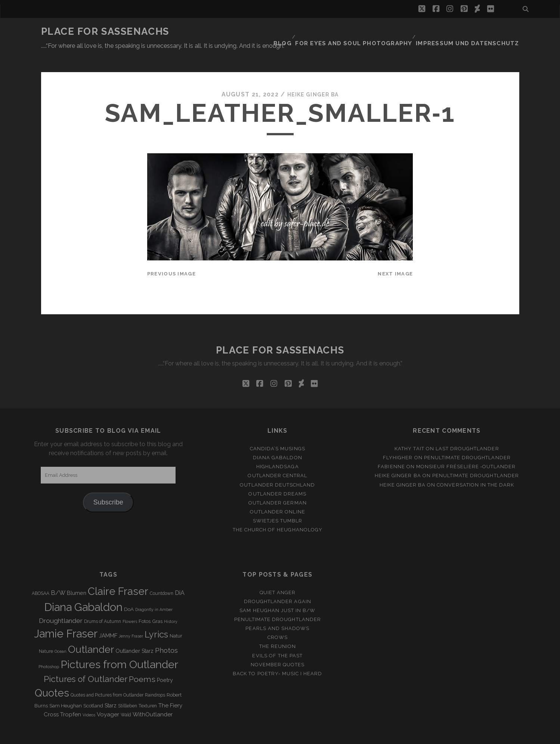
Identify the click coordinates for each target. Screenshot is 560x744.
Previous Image (171, 255)
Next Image (395, 255)
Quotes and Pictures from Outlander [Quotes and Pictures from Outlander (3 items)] (107, 677)
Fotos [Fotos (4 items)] (145, 603)
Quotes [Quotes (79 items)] (52, 675)
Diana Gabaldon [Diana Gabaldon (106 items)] (83, 589)
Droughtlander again (278, 583)
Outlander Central (277, 458)
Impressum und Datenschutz (474, 32)
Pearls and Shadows (277, 610)
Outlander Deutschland (277, 467)
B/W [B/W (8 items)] (58, 575)
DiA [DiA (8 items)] (180, 575)
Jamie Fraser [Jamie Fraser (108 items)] (66, 615)
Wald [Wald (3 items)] (126, 697)
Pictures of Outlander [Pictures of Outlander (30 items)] (86, 661)
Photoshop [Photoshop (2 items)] (49, 649)
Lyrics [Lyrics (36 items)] (156, 616)
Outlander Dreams (277, 476)
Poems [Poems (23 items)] (142, 661)
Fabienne (391, 449)
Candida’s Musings (278, 431)
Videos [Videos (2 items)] (89, 697)
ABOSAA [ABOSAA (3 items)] (41, 575)
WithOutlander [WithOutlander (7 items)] (153, 696)
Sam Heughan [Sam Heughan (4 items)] (66, 687)
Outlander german (278, 484)
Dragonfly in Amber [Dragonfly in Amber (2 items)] (154, 591)
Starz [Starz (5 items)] (111, 687)
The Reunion (278, 628)
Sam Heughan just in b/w (277, 592)
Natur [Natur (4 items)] (176, 618)
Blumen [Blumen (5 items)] (77, 575)
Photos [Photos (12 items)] (166, 632)
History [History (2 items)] (171, 603)
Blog (303, 32)
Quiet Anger (278, 574)
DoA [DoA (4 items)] (129, 591)
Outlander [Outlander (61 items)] (91, 631)
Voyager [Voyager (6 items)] (108, 696)
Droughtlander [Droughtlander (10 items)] (61, 602)
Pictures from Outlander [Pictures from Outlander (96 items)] (119, 646)
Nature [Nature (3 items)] (46, 633)
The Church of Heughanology (278, 511)
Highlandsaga (278, 449)
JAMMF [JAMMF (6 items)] (108, 617)
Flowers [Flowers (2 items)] (130, 603)
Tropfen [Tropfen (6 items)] (71, 696)
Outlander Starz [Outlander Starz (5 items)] (134, 633)
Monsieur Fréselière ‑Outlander (466, 449)
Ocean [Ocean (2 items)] (61, 633)
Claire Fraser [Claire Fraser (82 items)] (118, 573)
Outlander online (278, 493)
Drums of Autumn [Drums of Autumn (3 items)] (103, 603)
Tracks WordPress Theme (248, 736)
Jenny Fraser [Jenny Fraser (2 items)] (131, 618)
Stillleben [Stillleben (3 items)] (128, 688)
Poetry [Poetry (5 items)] (165, 662)
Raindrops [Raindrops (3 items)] (155, 677)
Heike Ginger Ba (313, 76)
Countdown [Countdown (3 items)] (162, 575)
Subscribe (108, 484)
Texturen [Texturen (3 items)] (148, 688)
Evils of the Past (277, 637)
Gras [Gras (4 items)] (157, 603)
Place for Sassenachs (105, 31)
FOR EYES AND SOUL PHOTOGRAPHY (370, 32)
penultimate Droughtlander (467, 440)
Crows (278, 619)
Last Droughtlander (467, 431)
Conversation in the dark (475, 467)
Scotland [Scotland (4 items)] (93, 687)
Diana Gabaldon (278, 440)
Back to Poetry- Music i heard (277, 655)
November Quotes (278, 646)
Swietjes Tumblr (278, 502)
